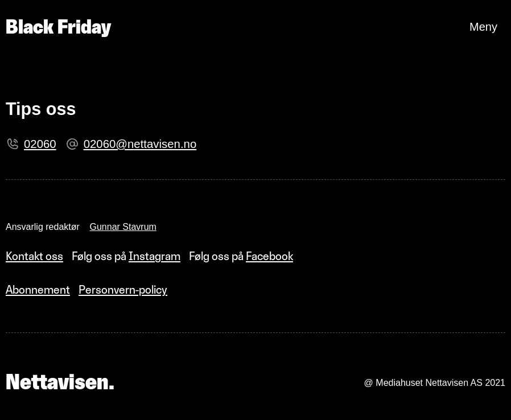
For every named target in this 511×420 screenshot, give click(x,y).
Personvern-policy (123, 290)
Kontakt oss (34, 256)
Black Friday (58, 27)
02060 (40, 144)
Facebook (269, 256)
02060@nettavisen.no (140, 144)
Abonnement (38, 290)
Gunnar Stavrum (123, 227)
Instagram (154, 256)
